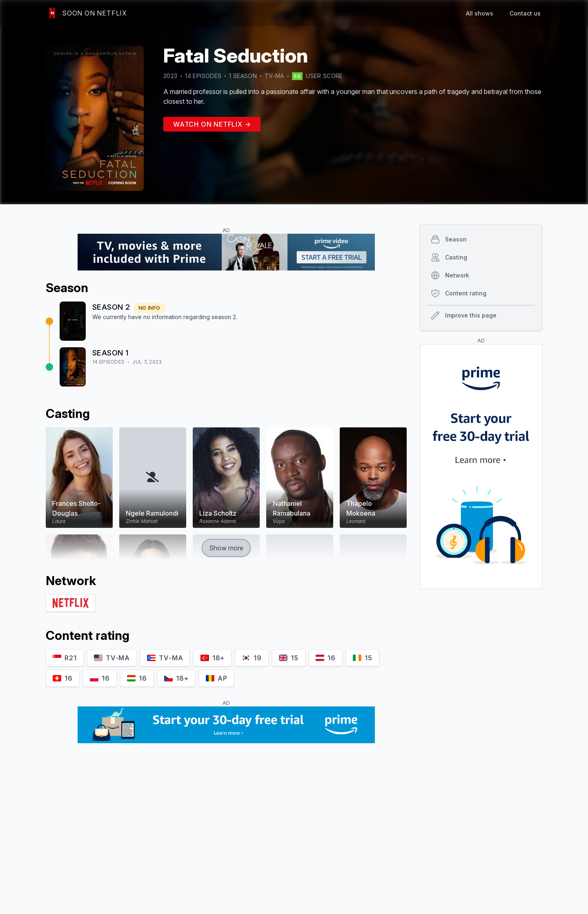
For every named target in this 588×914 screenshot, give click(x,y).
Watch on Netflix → (212, 124)
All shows (480, 13)
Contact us (525, 13)
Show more (226, 548)
